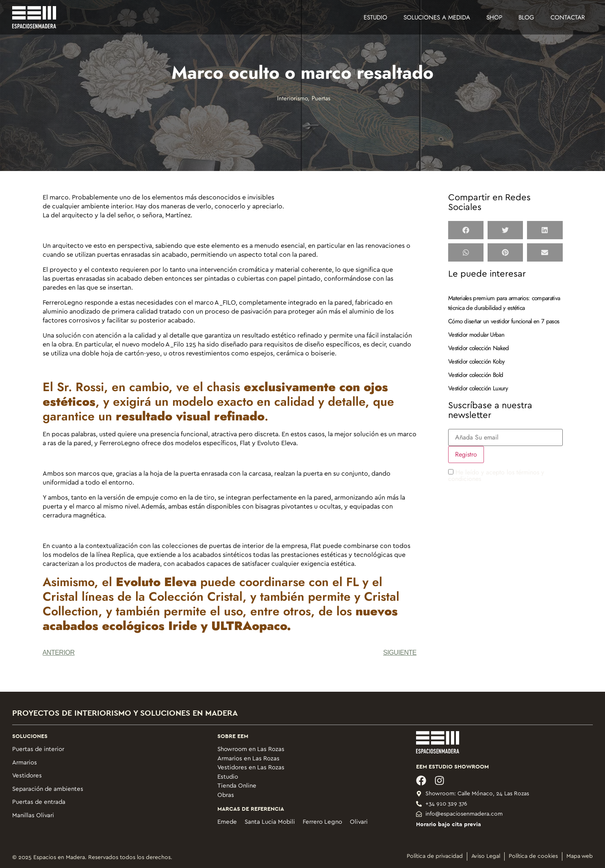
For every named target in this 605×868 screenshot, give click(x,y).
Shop (494, 17)
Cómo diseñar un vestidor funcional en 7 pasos (504, 321)
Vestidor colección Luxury (478, 388)
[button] (466, 230)
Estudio (375, 17)
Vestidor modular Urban (476, 335)
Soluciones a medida (437, 17)
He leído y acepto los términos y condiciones (496, 475)
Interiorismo (292, 98)
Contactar (568, 17)
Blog (526, 17)
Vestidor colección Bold (476, 375)
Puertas (321, 98)
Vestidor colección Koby (476, 361)
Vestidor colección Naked (479, 348)
